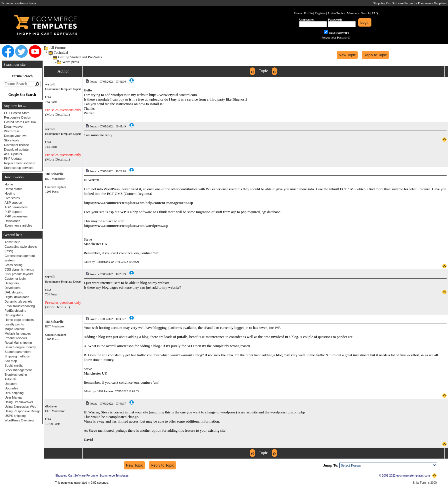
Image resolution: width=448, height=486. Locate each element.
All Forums (58, 48)
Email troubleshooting (20, 306)
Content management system (20, 258)
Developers (13, 288)
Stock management (18, 370)
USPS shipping (15, 416)
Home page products (19, 320)
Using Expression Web (20, 407)
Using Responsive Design (23, 411)
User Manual (13, 397)
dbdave (51, 406)
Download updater (17, 149)
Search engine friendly (20, 347)
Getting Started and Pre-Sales (80, 57)
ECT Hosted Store (17, 113)
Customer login (15, 279)
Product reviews (16, 338)
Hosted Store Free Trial (20, 122)
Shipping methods (17, 356)
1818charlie (54, 174)
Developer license (16, 145)
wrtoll (50, 84)
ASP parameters (16, 207)
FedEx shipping (15, 311)
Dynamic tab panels (18, 301)
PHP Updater (13, 159)
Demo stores (13, 189)
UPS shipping (14, 393)
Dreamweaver (14, 127)
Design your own (16, 136)
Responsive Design (18, 117)
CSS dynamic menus (19, 269)
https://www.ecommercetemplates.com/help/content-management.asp (138, 203)
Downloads (12, 221)
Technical (61, 52)
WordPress (12, 131)
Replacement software (20, 163)
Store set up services (19, 168)
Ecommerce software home (19, 3)
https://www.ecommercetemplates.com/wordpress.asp (126, 226)
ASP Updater (13, 154)
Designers (12, 283)
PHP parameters (16, 216)
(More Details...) (58, 114)
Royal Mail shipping (18, 343)
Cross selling (14, 265)
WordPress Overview (19, 420)
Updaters (11, 384)
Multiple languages (18, 333)
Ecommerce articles (18, 225)
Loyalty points (14, 324)
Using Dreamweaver (19, 402)
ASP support (13, 203)
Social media (14, 365)
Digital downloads (17, 297)
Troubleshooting (16, 375)
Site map (11, 361)
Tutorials (11, 379)
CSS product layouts (19, 274)
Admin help (12, 242)
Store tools (12, 140)
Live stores (12, 198)
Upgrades (11, 388)
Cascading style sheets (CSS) (21, 249)
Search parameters (18, 352)
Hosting (10, 193)
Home (9, 184)
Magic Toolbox (15, 329)
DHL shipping (14, 292)
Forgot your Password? (336, 37)
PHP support (13, 212)
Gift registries (14, 315)
